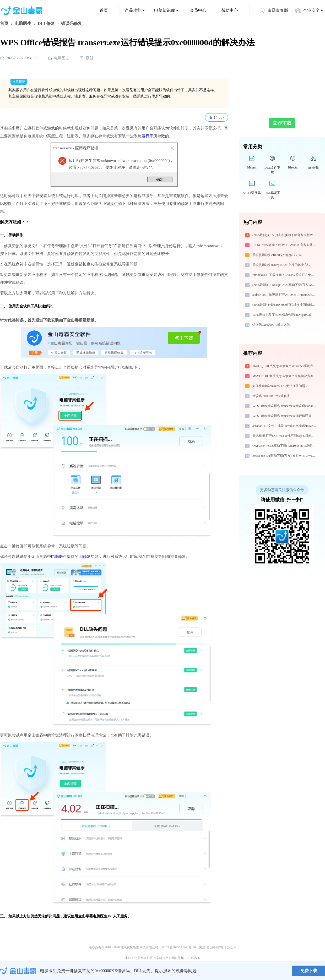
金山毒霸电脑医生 (93, 916)
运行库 (147, 136)
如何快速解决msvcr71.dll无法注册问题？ (280, 386)
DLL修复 (46, 23)
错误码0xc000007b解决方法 (271, 325)
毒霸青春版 (274, 10)
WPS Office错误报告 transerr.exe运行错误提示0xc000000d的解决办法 (285, 416)
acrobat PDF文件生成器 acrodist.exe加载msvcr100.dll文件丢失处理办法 (285, 426)
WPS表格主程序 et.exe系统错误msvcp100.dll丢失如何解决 (285, 315)
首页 (104, 10)
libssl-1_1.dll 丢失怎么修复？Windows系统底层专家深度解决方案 (285, 366)
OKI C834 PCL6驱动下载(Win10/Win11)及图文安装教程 (285, 446)
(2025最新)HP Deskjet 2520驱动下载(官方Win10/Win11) (285, 285)
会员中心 (198, 10)
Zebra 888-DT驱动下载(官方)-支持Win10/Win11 (284, 456)
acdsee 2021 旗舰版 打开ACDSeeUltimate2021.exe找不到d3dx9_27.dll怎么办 (285, 295)
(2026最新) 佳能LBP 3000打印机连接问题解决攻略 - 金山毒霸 (285, 305)
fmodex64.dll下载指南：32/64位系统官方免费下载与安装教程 (285, 275)
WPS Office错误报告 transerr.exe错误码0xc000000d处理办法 (285, 406)
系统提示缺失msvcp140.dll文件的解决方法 (281, 265)
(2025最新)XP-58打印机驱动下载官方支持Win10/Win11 (285, 235)
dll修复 (85, 557)
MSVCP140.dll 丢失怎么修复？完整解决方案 (283, 376)
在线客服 (194, 958)
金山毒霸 (18, 971)
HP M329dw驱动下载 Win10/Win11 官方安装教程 (285, 245)
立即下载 (282, 123)
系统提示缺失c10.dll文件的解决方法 (277, 255)
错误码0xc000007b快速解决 (271, 396)
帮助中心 (230, 10)
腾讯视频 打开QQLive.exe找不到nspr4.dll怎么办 (285, 436)
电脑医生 (23, 23)
